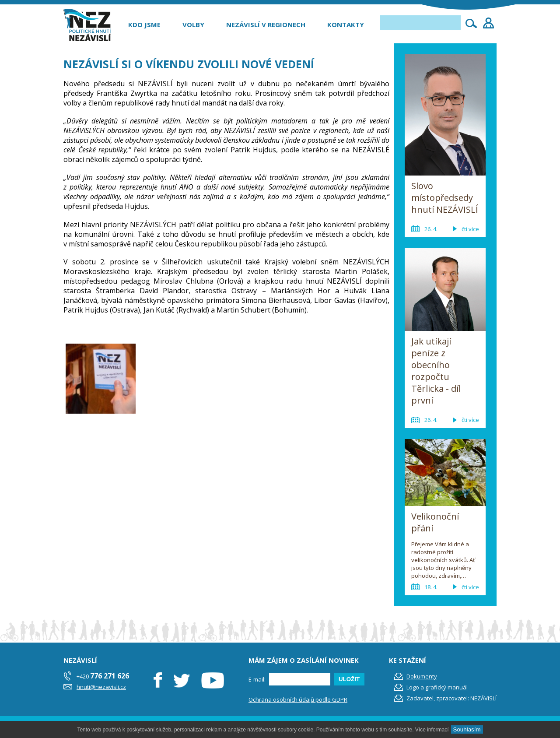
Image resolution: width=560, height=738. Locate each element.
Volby (193, 25)
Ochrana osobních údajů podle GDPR (298, 699)
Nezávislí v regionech (266, 25)
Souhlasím (467, 729)
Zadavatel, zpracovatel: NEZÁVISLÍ (451, 698)
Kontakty (346, 25)
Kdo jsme (144, 25)
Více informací (432, 730)
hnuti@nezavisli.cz (101, 687)
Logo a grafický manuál (437, 687)
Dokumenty (422, 676)
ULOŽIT (349, 679)
